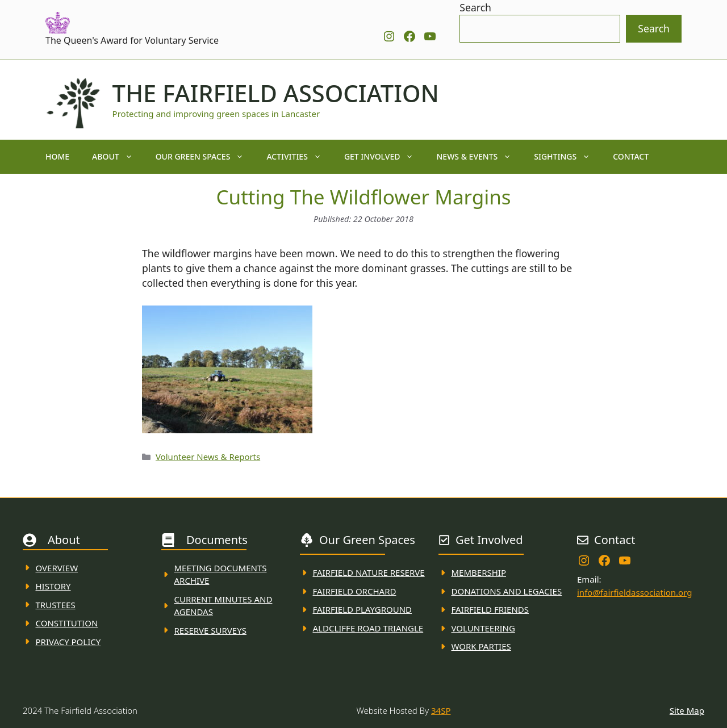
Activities (300, 157)
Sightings (568, 157)
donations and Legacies (507, 591)
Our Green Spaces (206, 157)
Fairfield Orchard (355, 591)
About (118, 157)
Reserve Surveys (210, 630)
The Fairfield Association (276, 93)
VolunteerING (483, 628)
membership (479, 572)
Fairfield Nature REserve (369, 572)
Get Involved (385, 157)
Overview (57, 568)
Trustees (56, 605)
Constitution (67, 623)
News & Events (479, 157)
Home (57, 156)
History (53, 586)
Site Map (687, 710)
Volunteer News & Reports (208, 457)
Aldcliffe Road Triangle (368, 628)
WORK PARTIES (481, 646)
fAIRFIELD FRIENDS (490, 609)
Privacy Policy (68, 642)
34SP (441, 710)
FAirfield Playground (363, 609)
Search (475, 7)
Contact (631, 156)
